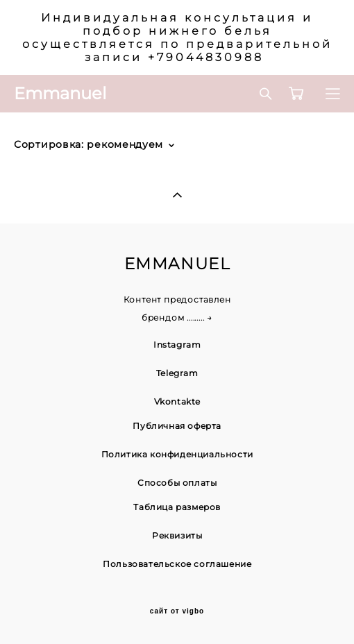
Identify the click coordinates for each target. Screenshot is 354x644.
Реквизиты (177, 535)
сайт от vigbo (177, 611)
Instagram (177, 345)
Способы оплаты (177, 483)
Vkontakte (177, 401)
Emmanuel (60, 94)
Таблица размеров (177, 507)
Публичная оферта (177, 426)
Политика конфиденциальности (177, 454)
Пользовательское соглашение (177, 564)
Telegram (177, 373)
